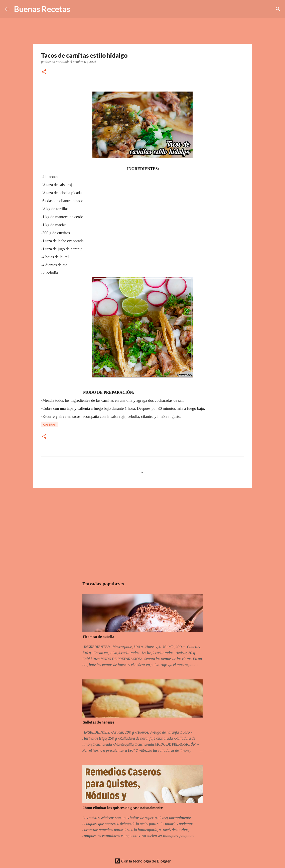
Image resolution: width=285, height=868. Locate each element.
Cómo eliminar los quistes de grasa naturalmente (123, 808)
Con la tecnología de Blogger (143, 861)
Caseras (49, 424)
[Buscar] (278, 9)
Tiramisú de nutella (98, 637)
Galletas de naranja (98, 722)
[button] (44, 72)
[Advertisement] (142, 531)
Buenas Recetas (42, 9)
